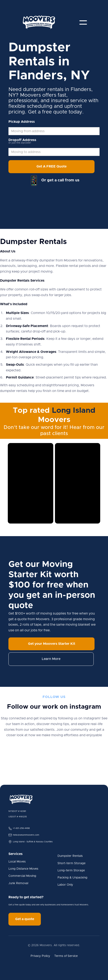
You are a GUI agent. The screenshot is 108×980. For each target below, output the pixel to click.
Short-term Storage (71, 863)
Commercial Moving (22, 876)
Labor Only (65, 885)
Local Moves (17, 862)
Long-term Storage (71, 871)
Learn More (51, 659)
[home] (39, 22)
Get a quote (25, 919)
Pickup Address (22, 122)
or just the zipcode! (20, 143)
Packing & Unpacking (72, 878)
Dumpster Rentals (70, 856)
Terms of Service (66, 956)
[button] (83, 22)
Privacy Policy (40, 956)
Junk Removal (18, 883)
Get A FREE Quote (51, 166)
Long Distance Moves (23, 869)
